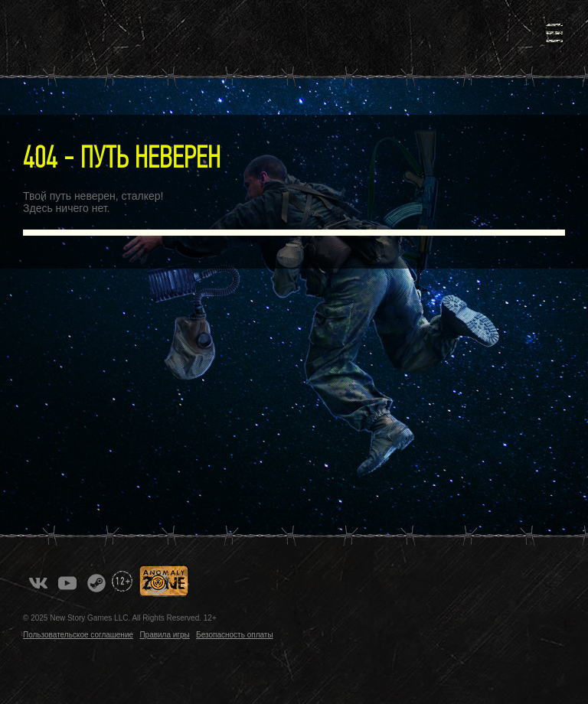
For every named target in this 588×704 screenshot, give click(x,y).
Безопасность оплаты (235, 635)
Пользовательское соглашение (78, 635)
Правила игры (164, 635)
